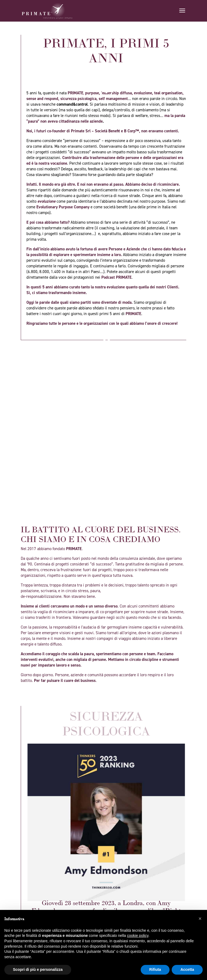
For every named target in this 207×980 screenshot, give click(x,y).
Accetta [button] (187, 969)
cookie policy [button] (138, 936)
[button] (200, 919)
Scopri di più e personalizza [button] (38, 969)
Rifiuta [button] (155, 969)
